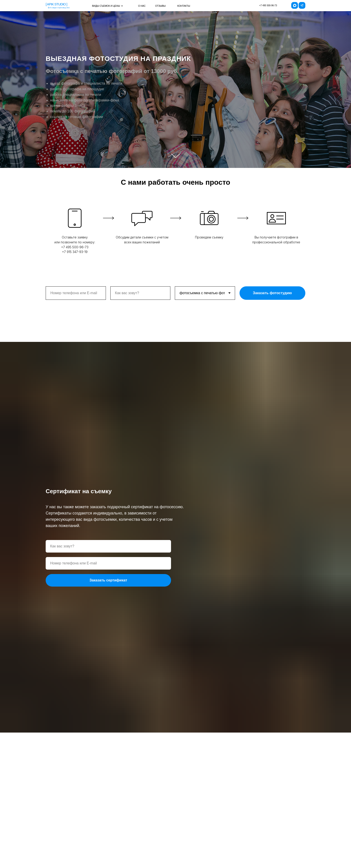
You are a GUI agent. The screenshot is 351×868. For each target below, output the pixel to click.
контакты (184, 6)
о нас (142, 6)
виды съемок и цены (106, 6)
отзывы (160, 6)
